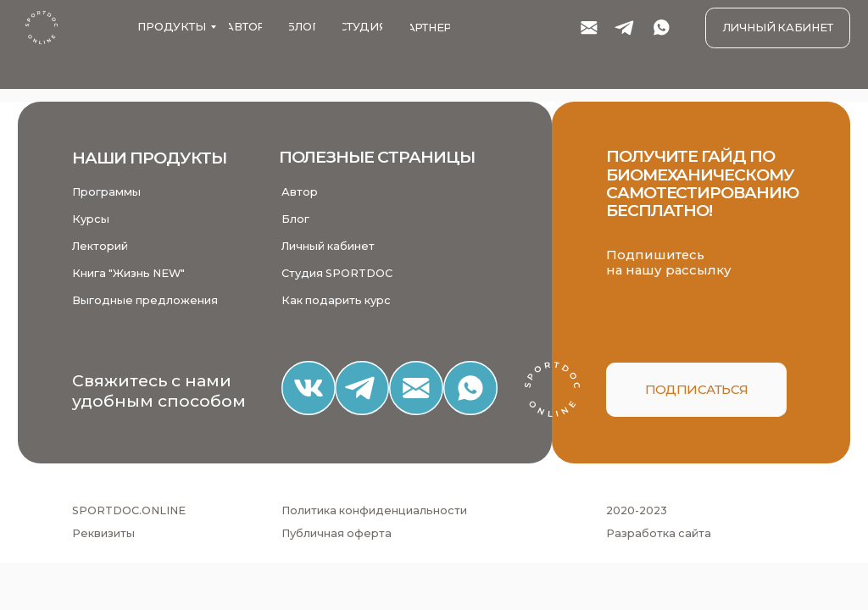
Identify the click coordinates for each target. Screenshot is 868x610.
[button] (696, 390)
